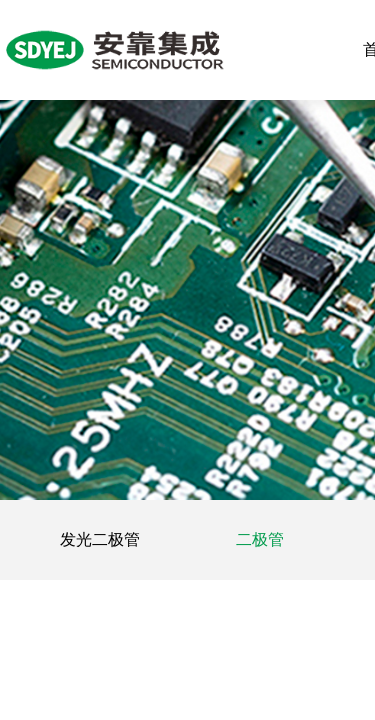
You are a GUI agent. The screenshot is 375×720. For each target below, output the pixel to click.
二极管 (260, 539)
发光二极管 (100, 539)
